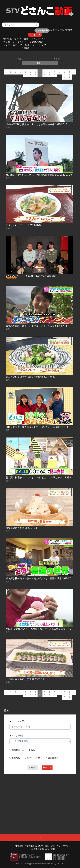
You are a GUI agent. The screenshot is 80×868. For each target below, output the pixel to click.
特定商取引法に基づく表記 (37, 846)
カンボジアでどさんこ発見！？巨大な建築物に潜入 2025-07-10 (39, 175)
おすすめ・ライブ (12, 39)
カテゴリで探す (17, 736)
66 (26, 73)
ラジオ (6, 45)
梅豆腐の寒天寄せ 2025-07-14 (21, 528)
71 (50, 73)
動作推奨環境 (38, 849)
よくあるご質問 (49, 30)
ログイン (35, 35)
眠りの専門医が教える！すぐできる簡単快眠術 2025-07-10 (36, 124)
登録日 (28, 59)
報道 (26, 39)
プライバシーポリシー (61, 846)
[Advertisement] (40, 797)
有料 (39, 758)
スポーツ (17, 45)
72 (54, 73)
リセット (33, 767)
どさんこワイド (39, 39)
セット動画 (30, 750)
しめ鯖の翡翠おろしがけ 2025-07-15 (25, 679)
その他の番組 (36, 42)
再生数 (64, 59)
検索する (47, 767)
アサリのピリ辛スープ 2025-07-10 (24, 225)
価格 (47, 63)
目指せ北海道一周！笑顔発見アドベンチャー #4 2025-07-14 (37, 427)
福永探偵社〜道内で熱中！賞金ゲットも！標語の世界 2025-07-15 (40, 578)
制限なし (16, 758)
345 (64, 74)
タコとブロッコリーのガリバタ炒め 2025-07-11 (31, 377)
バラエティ (9, 42)
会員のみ (29, 758)
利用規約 (19, 846)
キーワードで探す (18, 721)
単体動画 (16, 750)
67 (31, 73)
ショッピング (39, 45)
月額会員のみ (52, 758)
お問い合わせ (65, 30)
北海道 (26, 48)
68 (35, 73)
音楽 (27, 45)
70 (45, 73)
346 (69, 74)
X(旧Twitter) (51, 849)
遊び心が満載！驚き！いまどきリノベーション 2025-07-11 (36, 326)
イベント (22, 42)
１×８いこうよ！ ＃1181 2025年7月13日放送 (31, 276)
